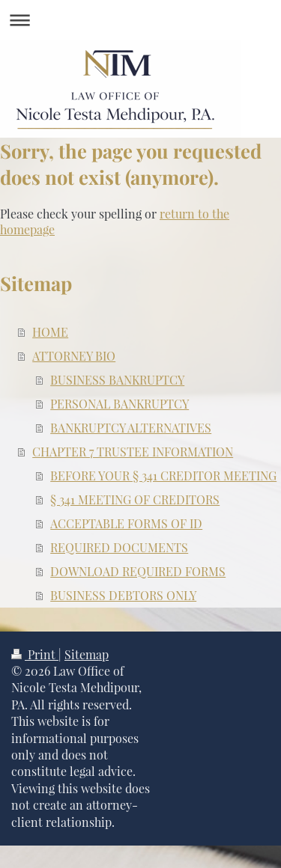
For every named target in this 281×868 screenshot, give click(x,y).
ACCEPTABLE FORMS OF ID (126, 523)
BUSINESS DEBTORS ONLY (123, 595)
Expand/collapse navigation (140, 20)
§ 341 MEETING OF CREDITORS (135, 499)
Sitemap (87, 654)
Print (35, 654)
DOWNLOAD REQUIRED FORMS (138, 571)
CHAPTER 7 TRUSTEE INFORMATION (133, 452)
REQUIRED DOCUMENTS (119, 547)
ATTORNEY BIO (74, 356)
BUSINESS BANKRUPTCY (117, 380)
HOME (50, 332)
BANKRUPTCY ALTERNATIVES (131, 428)
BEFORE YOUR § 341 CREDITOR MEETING (163, 476)
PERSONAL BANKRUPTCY (120, 404)
